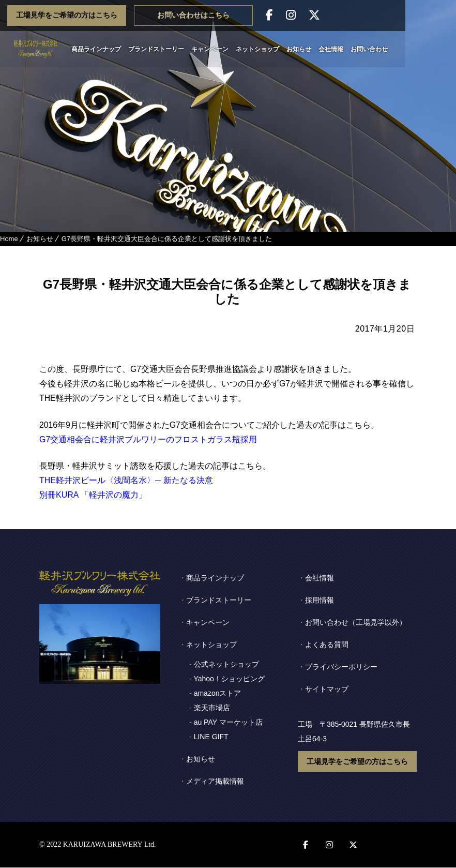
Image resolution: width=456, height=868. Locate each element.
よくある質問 (327, 645)
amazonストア (218, 694)
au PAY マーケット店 (228, 723)
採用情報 (320, 601)
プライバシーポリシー (341, 667)
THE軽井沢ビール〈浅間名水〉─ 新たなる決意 (126, 481)
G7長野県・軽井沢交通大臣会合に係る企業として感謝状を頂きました (167, 239)
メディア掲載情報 (215, 782)
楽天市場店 (212, 708)
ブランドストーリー (181, 49)
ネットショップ (283, 49)
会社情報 (356, 49)
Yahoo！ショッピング (229, 679)
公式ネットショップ (226, 665)
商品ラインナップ (121, 49)
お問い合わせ (394, 49)
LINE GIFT (211, 737)
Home (9, 239)
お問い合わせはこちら (244, 15)
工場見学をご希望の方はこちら (117, 15)
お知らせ (324, 49)
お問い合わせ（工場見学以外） (356, 623)
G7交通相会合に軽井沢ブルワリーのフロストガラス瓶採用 (148, 439)
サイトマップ (327, 690)
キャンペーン (235, 49)
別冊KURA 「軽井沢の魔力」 (93, 495)
